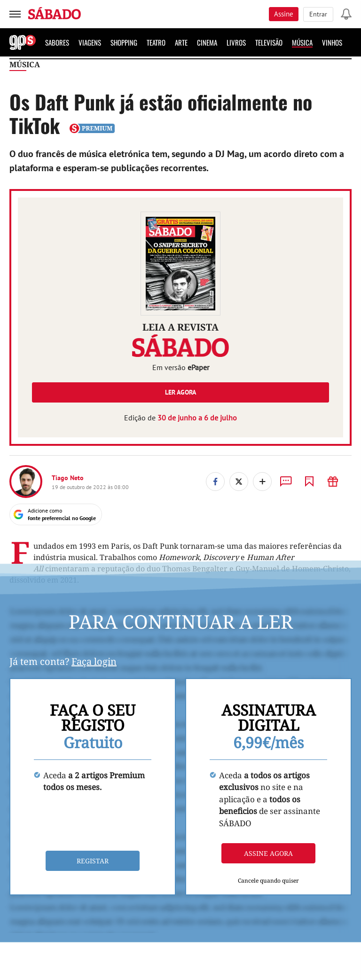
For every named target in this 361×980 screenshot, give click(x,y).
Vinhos (332, 42)
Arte (181, 42)
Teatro (156, 42)
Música (302, 42)
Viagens (90, 42)
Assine (284, 14)
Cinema (207, 42)
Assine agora (268, 853)
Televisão (269, 42)
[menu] (15, 14)
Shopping (124, 42)
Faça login (94, 661)
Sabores (57, 42)
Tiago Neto (68, 478)
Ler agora (180, 392)
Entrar (318, 14)
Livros (236, 42)
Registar (93, 861)
